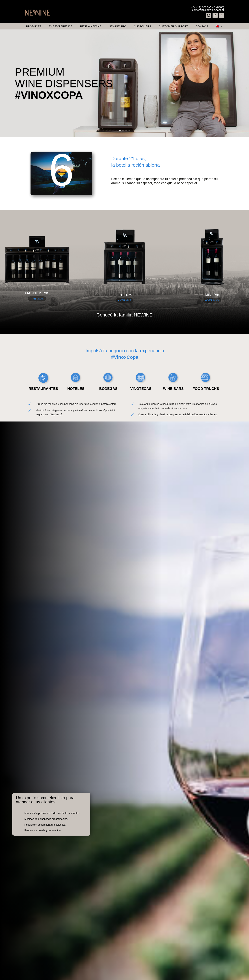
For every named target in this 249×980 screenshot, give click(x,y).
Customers (143, 26)
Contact (202, 26)
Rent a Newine (91, 26)
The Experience (61, 26)
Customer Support (173, 26)
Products (34, 26)
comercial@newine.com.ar (208, 10)
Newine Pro (118, 26)
